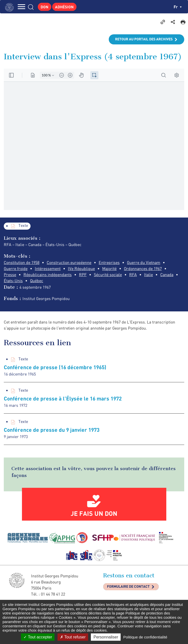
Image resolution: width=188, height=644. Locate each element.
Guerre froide (16, 269)
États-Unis (13, 281)
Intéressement (48, 269)
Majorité (109, 269)
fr (178, 7)
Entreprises (109, 262)
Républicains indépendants (48, 275)
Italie (149, 275)
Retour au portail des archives (144, 39)
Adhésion (64, 7)
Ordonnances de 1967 (143, 269)
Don (45, 7)
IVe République (81, 269)
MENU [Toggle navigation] (21, 7)
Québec (37, 281)
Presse (10, 275)
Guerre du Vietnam (144, 262)
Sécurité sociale (108, 275)
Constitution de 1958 (22, 262)
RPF (83, 275)
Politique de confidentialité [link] (145, 637)
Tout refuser (73, 637)
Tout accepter (38, 637)
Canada (167, 275)
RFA (133, 275)
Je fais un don (94, 513)
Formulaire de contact (128, 586)
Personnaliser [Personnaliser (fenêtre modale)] (106, 637)
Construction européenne (69, 262)
